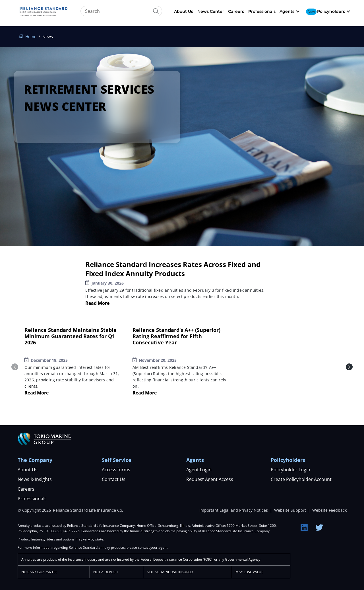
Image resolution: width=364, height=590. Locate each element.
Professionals (262, 11)
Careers (236, 11)
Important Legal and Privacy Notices (234, 510)
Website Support (291, 510)
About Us (184, 11)
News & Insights (35, 479)
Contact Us (114, 479)
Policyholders (331, 11)
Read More (97, 303)
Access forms (116, 470)
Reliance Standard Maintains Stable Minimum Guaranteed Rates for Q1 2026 (71, 336)
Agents (287, 11)
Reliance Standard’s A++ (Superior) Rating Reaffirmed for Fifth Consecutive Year (176, 336)
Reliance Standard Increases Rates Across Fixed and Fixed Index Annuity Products (173, 269)
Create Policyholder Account (301, 479)
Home (28, 37)
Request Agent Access (210, 479)
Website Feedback (329, 510)
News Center (211, 11)
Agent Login (199, 470)
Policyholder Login (290, 470)
